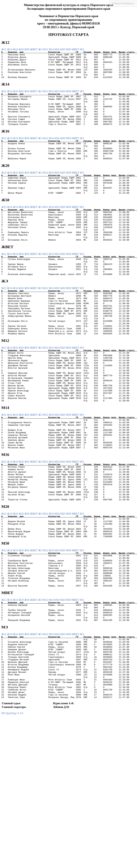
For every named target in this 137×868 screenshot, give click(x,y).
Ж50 (27, 49)
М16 (57, 49)
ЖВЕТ (34, 49)
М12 (46, 49)
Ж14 (10, 49)
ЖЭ (41, 49)
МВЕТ (76, 49)
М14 (52, 49)
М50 (69, 49)
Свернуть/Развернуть (123, 3)
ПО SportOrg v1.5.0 (12, 806)
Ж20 (21, 49)
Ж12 (4, 49)
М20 (63, 49)
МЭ (82, 49)
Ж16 (16, 49)
